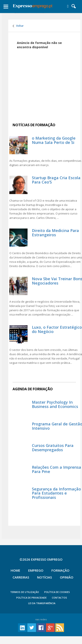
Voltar (18, 26)
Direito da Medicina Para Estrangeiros (55, 233)
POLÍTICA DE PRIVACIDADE (31, 598)
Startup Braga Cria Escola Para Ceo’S (56, 180)
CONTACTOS (59, 598)
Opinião (67, 577)
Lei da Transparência (42, 603)
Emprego (36, 570)
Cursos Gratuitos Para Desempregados (53, 448)
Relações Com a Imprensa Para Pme (57, 469)
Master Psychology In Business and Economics (55, 404)
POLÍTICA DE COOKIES (57, 592)
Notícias (44, 577)
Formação (60, 570)
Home (15, 570)
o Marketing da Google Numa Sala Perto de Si (54, 140)
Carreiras (21, 577)
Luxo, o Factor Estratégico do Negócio (57, 329)
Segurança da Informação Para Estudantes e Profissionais (56, 493)
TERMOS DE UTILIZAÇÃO (25, 592)
